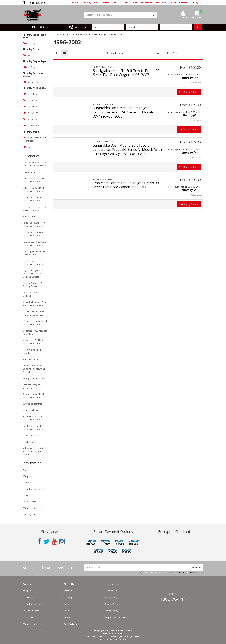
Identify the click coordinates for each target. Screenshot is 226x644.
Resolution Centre (31, 611)
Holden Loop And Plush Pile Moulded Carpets (34, 224)
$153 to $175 (32, 113)
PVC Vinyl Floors (30, 359)
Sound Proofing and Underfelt (32, 386)
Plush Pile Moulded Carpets (32, 351)
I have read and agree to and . (172, 572)
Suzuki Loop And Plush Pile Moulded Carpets (33, 418)
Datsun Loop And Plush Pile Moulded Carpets (34, 189)
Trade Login (161, 3)
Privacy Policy (197, 572)
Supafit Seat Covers (32, 410)
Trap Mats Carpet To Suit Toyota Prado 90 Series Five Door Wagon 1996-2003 (126, 185)
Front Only (30, 43)
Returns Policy (29, 502)
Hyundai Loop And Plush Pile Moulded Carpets (34, 243)
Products (42, 27)
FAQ (114, 3)
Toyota (68, 35)
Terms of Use (111, 591)
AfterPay (87, 3)
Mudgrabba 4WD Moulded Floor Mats (35, 332)
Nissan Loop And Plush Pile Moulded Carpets (34, 342)
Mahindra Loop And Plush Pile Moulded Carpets (35, 304)
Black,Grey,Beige (33, 82)
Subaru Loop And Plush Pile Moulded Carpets (34, 396)
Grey (28, 55)
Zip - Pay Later (29, 514)
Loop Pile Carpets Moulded (31, 294)
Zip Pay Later (197, 3)
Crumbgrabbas (30, 172)
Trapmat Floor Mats (32, 435)
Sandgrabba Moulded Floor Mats (34, 139)
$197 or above (32, 126)
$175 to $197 (32, 119)
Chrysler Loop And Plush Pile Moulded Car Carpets (34, 164)
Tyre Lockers (29, 442)
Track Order (28, 617)
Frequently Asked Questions (118, 617)
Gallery (135, 3)
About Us (27, 470)
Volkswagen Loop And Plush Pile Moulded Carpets (33, 451)
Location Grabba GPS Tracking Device (33, 285)
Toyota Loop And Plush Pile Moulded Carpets (33, 427)
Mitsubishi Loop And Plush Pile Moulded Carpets (35, 323)
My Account (147, 3)
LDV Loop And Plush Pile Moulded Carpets (34, 253)
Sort (159, 53)
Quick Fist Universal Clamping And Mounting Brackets (34, 369)
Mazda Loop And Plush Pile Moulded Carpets (33, 313)
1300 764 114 (36, 3)
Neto (124, 639)
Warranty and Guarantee (34, 508)
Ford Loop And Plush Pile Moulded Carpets (34, 208)
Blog (96, 3)
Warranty (184, 3)
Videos (173, 3)
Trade (25, 495)
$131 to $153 (32, 107)
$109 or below (32, 94)
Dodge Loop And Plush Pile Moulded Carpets (33, 199)
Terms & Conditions (176, 572)
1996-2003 (116, 35)
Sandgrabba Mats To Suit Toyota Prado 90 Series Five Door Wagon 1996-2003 (126, 73)
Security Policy (111, 611)
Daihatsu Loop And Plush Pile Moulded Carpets (34, 180)
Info (199, 78)
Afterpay (27, 476)
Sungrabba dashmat (32, 404)
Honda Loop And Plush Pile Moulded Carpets (33, 234)
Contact (105, 3)
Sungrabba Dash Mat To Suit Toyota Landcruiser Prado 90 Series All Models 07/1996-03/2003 (123, 112)
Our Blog (68, 597)
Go (198, 27)
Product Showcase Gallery (35, 489)
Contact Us (28, 483)
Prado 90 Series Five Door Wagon (91, 35)
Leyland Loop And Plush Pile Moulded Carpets (34, 262)
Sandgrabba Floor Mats (34, 378)
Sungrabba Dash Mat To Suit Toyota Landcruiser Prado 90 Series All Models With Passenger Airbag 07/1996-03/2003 (127, 149)
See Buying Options (189, 92)
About (76, 3)
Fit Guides (124, 3)
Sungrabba (30, 147)
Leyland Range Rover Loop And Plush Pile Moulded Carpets (33, 274)
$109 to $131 (32, 100)
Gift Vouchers (29, 216)
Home (59, 35)
